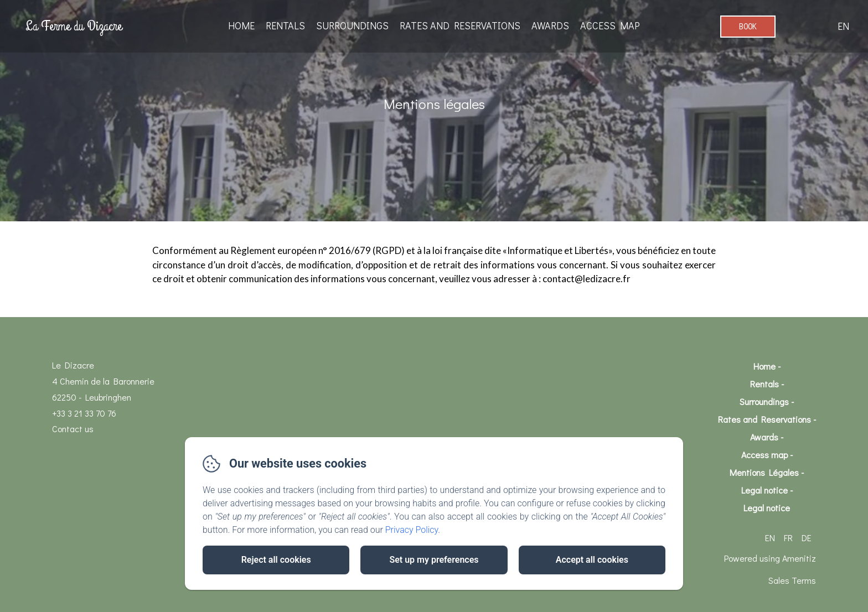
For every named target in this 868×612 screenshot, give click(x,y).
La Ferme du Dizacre (74, 26)
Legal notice (764, 490)
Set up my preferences (434, 560)
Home (241, 25)
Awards (550, 25)
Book (748, 26)
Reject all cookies (276, 560)
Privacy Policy (412, 530)
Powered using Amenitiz (770, 558)
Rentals (285, 25)
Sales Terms (792, 580)
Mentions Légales (764, 472)
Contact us (73, 429)
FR (788, 538)
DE (807, 538)
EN (770, 538)
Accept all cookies (592, 560)
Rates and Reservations (460, 25)
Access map (610, 25)
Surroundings (352, 25)
